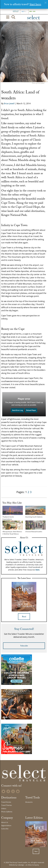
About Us (5, 822)
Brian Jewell (9, 103)
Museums (29, 802)
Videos (4, 808)
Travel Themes (7, 805)
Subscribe (24, 646)
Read (24, 617)
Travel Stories (6, 802)
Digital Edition (6, 825)
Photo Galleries (7, 812)
